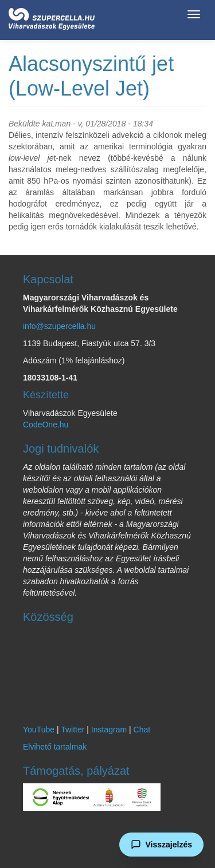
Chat (142, 730)
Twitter (73, 730)
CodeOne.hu (46, 425)
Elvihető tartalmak (55, 747)
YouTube (39, 730)
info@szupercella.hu (59, 326)
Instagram (109, 730)
